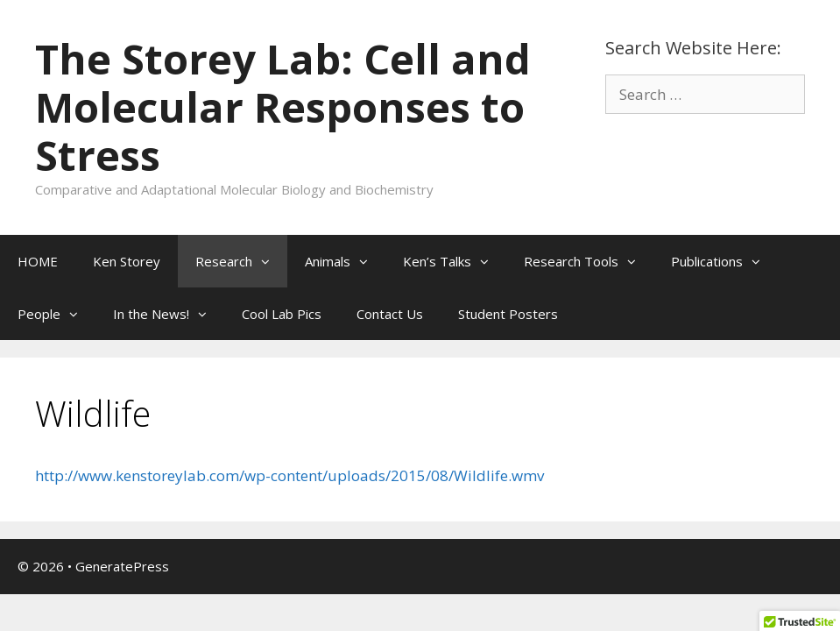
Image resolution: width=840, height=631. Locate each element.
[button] (270, 261)
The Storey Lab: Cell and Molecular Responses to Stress (283, 107)
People (56, 314)
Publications (724, 261)
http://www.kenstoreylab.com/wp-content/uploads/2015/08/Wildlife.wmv (289, 475)
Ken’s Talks (455, 261)
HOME (38, 261)
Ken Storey (127, 261)
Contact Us (390, 314)
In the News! (169, 314)
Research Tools (589, 261)
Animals (345, 261)
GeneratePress (122, 566)
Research (241, 261)
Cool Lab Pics (282, 314)
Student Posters (508, 314)
